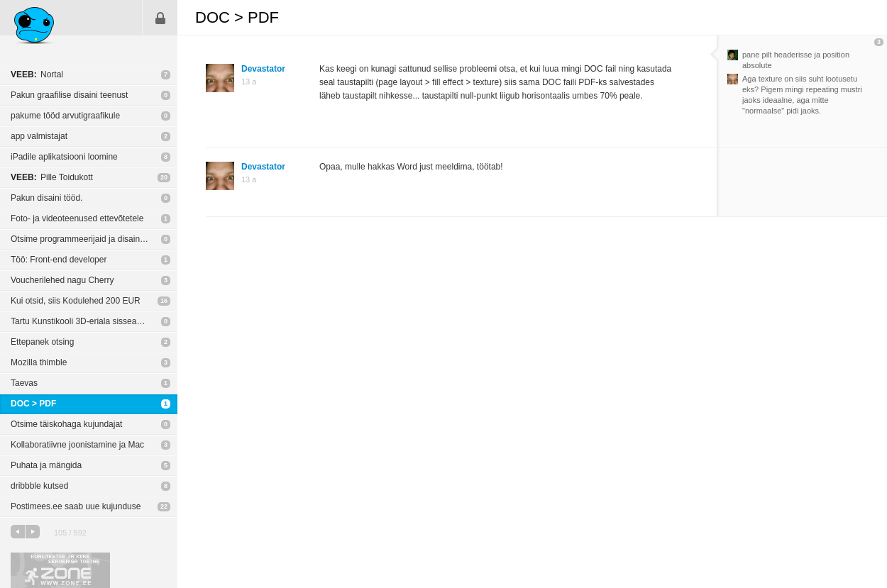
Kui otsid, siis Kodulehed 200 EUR (76, 301)
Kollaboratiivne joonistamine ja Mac (77, 445)
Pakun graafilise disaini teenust (69, 95)
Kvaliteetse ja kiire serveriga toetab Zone (60, 570)
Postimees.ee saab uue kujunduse (76, 506)
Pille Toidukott (52, 177)
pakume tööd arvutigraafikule (65, 116)
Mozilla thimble (39, 362)
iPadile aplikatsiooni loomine (64, 157)
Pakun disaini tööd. (46, 198)
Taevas (24, 383)
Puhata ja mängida (46, 465)
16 (164, 301)
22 (164, 506)
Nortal (37, 74)
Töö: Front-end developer (59, 260)
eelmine (18, 532)
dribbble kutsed (39, 486)
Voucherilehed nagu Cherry (62, 280)
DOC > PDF (33, 404)
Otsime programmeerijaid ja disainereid (85, 239)
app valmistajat (39, 136)
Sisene (160, 18)
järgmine (33, 532)
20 (164, 177)
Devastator (263, 69)
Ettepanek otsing (42, 342)
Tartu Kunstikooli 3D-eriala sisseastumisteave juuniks (94, 321)
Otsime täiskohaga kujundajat (66, 424)
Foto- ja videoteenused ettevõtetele (77, 218)
